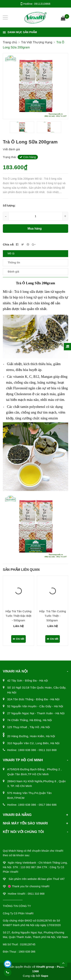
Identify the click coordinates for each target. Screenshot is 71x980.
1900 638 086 (27, 750)
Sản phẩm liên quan (21, 570)
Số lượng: (9, 206)
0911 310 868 (48, 750)
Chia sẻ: (9, 244)
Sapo (45, 976)
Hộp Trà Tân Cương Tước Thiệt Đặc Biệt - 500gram (18, 616)
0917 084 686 (48, 805)
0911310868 (42, 4)
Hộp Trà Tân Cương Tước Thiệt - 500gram (53, 616)
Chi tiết (18, 639)
